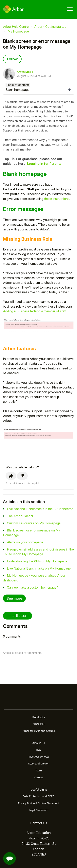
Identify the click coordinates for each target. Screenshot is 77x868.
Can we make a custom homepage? (32, 587)
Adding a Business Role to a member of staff (35, 311)
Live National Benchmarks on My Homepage (39, 568)
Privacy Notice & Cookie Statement (39, 803)
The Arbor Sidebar (20, 516)
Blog (39, 750)
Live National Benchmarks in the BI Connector (40, 509)
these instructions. (57, 199)
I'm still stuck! (18, 616)
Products (38, 717)
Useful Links (39, 790)
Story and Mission (39, 763)
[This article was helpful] (11, 476)
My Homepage (18, 31)
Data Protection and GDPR (38, 796)
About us (38, 743)
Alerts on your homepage (25, 542)
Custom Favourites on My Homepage (34, 523)
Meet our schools (39, 757)
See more (14, 598)
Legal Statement (39, 810)
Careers (39, 777)
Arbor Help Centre (16, 27)
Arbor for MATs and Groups (39, 731)
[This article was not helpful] (22, 476)
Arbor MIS (38, 724)
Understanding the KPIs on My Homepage (37, 561)
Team (38, 770)
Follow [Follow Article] (12, 59)
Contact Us (39, 823)
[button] (70, 9)
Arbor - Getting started (50, 27)
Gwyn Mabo (25, 72)
